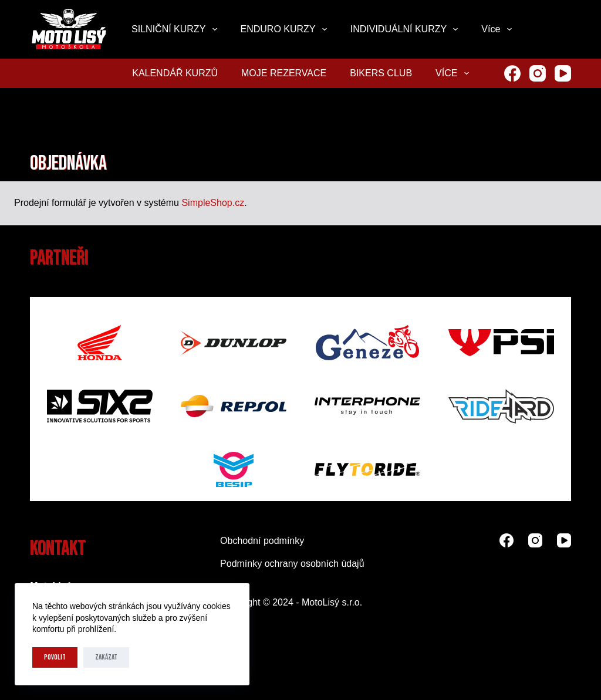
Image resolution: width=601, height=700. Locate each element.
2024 (283, 602)
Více (499, 29)
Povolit (55, 657)
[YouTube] (563, 73)
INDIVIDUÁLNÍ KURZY (407, 29)
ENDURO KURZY (286, 29)
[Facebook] (512, 73)
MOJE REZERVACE (284, 73)
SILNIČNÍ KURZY (176, 29)
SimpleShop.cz (213, 203)
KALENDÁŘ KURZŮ (175, 73)
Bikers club (381, 73)
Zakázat (106, 657)
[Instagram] (538, 73)
